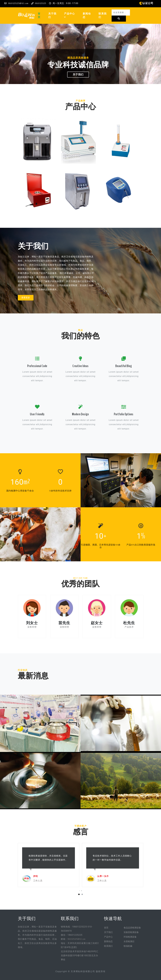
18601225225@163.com (18, 3)
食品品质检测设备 (132, 928)
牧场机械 (128, 946)
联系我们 (103, 15)
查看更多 (26, 298)
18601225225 (41, 3)
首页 (42, 15)
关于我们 (52, 15)
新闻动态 (87, 15)
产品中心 (70, 15)
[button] (65, 17)
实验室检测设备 (131, 932)
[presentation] (80, 891)
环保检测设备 (130, 937)
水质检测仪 (129, 941)
